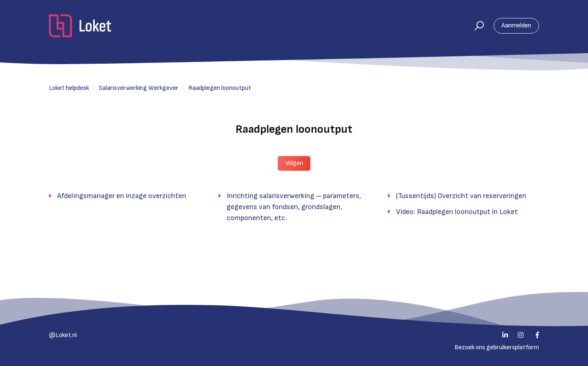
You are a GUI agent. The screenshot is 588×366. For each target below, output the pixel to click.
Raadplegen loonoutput (220, 88)
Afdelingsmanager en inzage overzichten (122, 196)
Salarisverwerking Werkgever (139, 88)
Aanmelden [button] (516, 26)
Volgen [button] (294, 163)
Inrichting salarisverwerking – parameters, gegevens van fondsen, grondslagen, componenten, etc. (294, 207)
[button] (476, 26)
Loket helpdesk (69, 88)
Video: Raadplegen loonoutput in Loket (457, 212)
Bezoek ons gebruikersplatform (497, 347)
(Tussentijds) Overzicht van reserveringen (461, 196)
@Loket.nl (63, 335)
